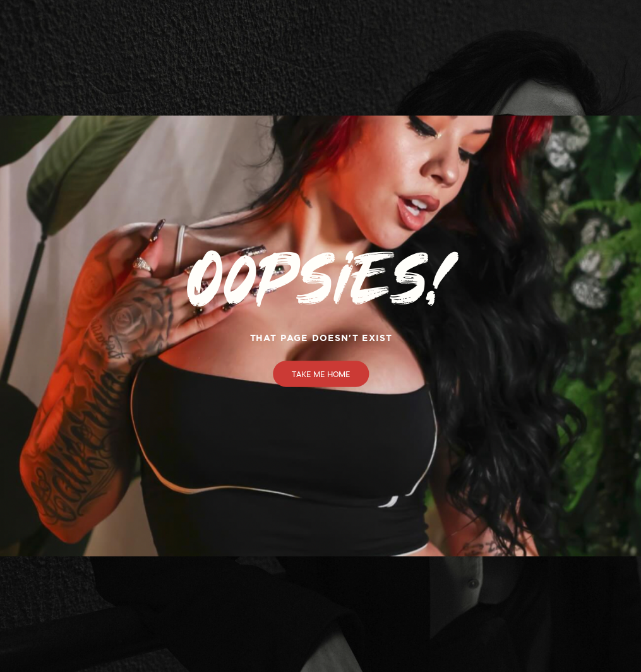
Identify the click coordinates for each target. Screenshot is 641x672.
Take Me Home (321, 374)
